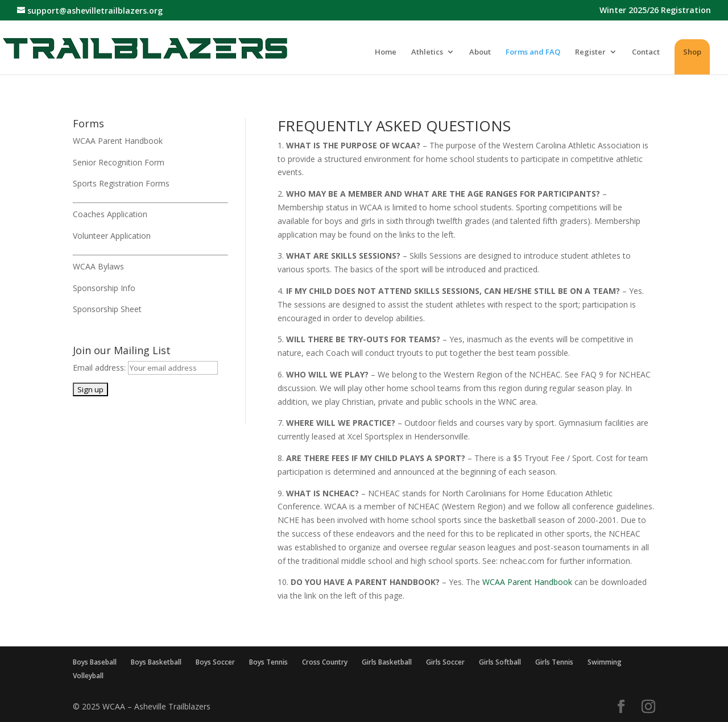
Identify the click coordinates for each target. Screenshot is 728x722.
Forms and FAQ (533, 52)
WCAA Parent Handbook (118, 141)
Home (386, 52)
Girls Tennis (554, 662)
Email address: (100, 368)
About (480, 52)
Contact (646, 52)
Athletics (427, 52)
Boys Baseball (95, 662)
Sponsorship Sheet (107, 309)
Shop (692, 52)
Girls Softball (500, 662)
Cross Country (325, 662)
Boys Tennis (268, 662)
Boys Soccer (215, 662)
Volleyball (88, 676)
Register (590, 52)
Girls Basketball (387, 662)
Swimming (605, 662)
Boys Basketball (156, 662)
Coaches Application (110, 214)
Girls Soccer (445, 662)
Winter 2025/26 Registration (655, 11)
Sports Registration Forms (121, 183)
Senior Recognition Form (119, 162)
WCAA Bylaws (98, 266)
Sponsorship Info (104, 288)
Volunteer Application (112, 236)
